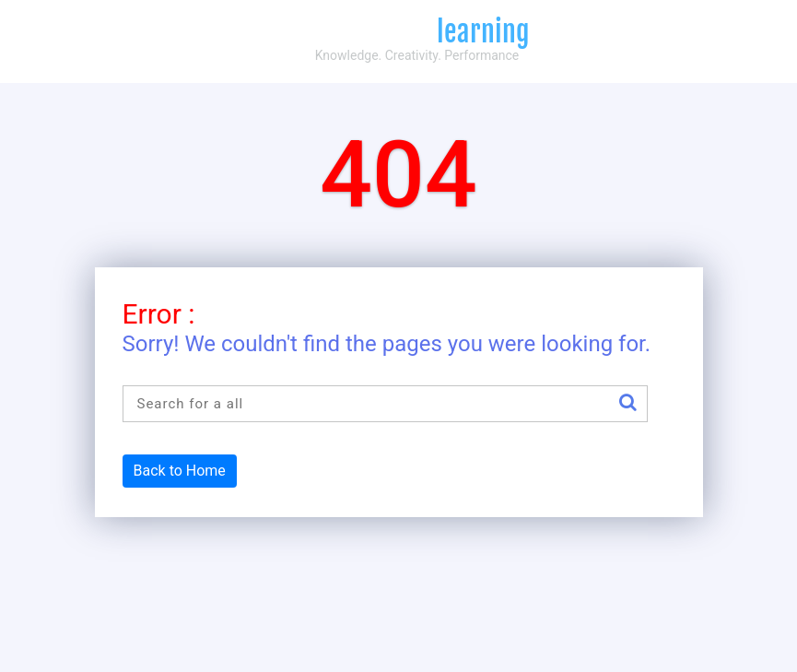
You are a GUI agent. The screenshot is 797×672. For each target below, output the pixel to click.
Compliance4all (399, 32)
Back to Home (180, 471)
